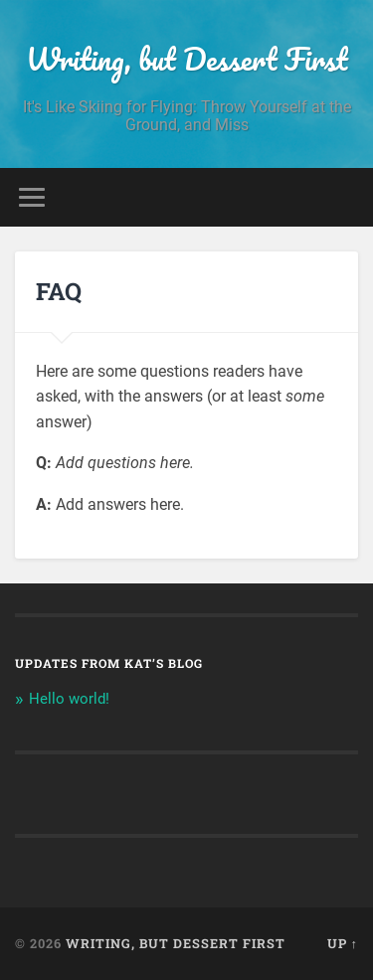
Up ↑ (343, 943)
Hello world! (69, 699)
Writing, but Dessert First (187, 59)
